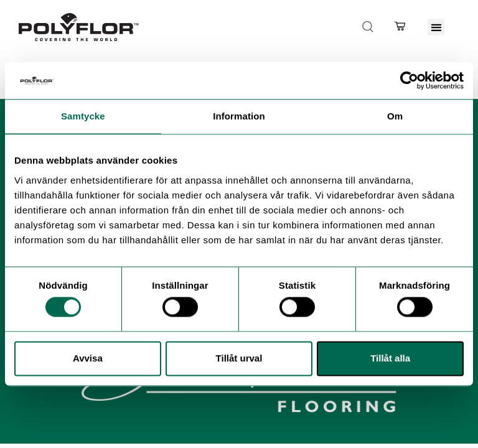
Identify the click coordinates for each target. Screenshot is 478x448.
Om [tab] (395, 116)
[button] (436, 27)
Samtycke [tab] (83, 116)
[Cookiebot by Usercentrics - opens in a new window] (409, 80)
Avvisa (88, 358)
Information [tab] (239, 116)
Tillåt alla (390, 358)
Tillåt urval (239, 358)
